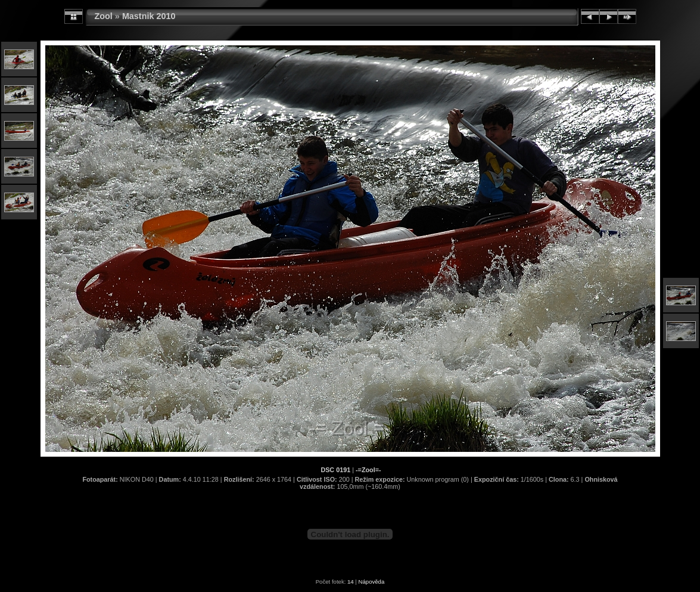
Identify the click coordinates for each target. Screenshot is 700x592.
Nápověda (372, 582)
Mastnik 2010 (149, 16)
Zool (104, 16)
